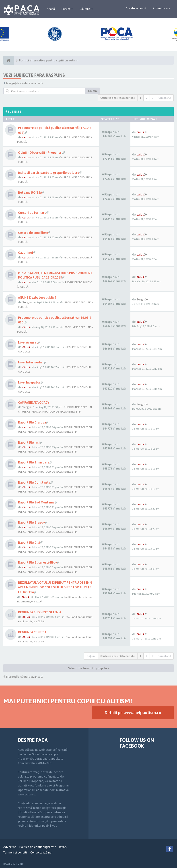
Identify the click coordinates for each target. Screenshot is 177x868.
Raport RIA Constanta (34, 482)
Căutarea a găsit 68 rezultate (118, 98)
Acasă (51, 9)
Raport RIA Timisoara (34, 462)
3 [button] (153, 98)
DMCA (63, 847)
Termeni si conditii (15, 852)
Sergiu (27, 302)
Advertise (10, 847)
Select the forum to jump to (89, 668)
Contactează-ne (41, 852)
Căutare (86, 9)
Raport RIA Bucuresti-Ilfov (37, 562)
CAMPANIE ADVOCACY (34, 402)
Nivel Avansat (28, 342)
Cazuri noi (26, 253)
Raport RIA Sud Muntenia (36, 502)
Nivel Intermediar (31, 362)
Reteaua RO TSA (30, 192)
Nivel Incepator (29, 382)
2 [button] (147, 98)
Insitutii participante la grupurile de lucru (49, 173)
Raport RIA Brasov (31, 522)
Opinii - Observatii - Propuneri (40, 152)
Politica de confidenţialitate (38, 847)
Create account (136, 8)
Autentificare (162, 8)
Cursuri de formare (32, 213)
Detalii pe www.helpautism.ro (133, 712)
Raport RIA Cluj (29, 542)
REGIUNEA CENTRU (32, 632)
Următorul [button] (165, 98)
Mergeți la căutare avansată (25, 83)
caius (26, 137)
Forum (67, 9)
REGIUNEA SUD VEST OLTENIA (40, 612)
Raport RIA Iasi (29, 442)
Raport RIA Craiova (32, 422)
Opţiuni (91, 656)
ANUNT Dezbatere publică (37, 297)
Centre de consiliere (33, 233)
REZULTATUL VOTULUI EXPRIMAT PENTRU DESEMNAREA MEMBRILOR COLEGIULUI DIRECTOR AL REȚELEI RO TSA (55, 587)
